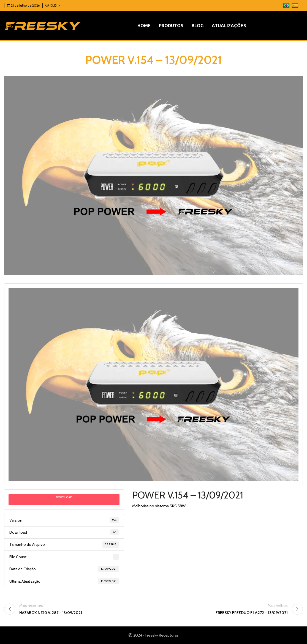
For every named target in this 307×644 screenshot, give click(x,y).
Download (64, 497)
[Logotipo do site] (43, 25)
